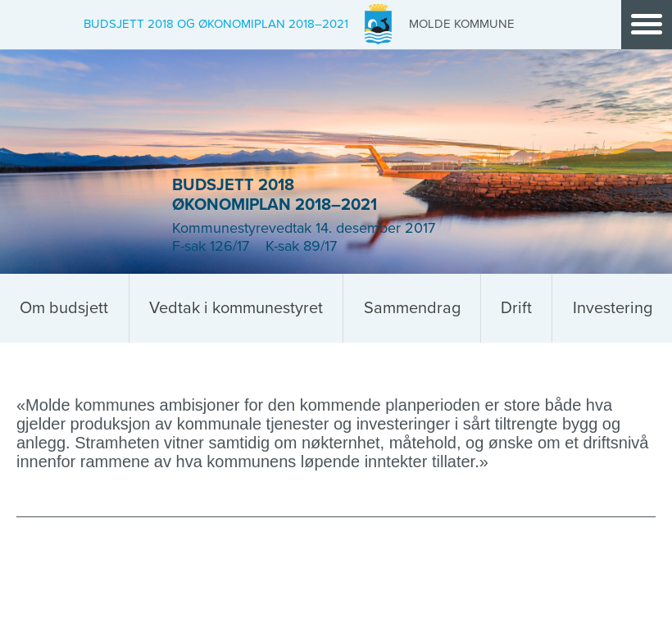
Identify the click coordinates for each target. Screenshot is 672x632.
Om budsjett (64, 308)
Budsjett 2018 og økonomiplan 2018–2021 (216, 24)
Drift (516, 308)
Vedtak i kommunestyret (236, 308)
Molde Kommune (462, 24)
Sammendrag (412, 308)
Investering (613, 308)
